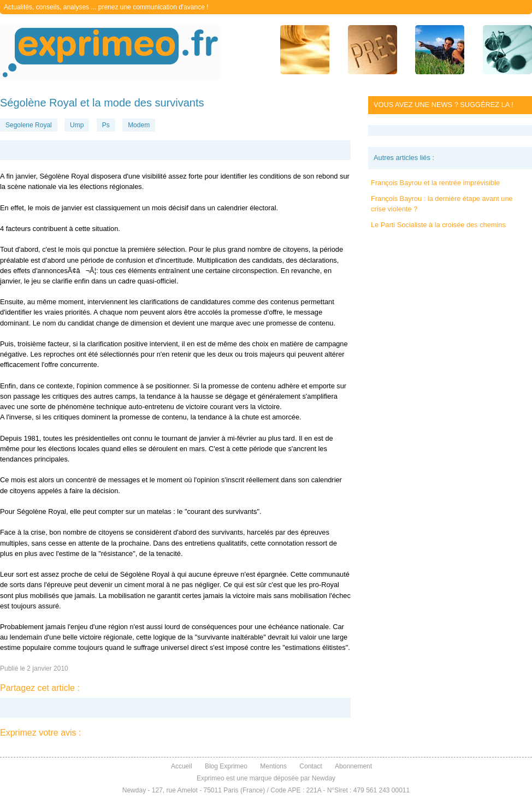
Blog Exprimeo (226, 766)
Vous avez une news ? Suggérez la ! (444, 105)
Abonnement (353, 766)
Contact (311, 766)
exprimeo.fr (110, 52)
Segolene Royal (29, 125)
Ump (77, 125)
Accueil (182, 766)
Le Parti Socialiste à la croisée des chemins (438, 225)
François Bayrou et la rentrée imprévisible (435, 183)
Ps (106, 125)
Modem (139, 125)
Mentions (273, 766)
